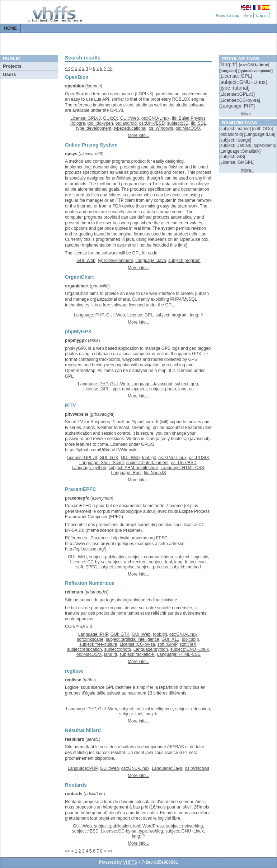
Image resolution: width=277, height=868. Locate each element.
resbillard (75, 739)
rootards (74, 794)
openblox (74, 86)
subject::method (186, 567)
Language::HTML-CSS (182, 468)
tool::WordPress (148, 826)
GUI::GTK (109, 458)
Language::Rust (126, 473)
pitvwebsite (77, 414)
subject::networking (185, 826)
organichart (77, 286)
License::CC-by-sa (88, 562)
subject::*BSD (85, 831)
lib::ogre (77, 123)
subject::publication (107, 557)
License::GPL (140, 315)
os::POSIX (199, 458)
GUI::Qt (110, 118)
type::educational (130, 128)
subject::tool (160, 562)
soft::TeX (188, 644)
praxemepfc (77, 498)
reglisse (73, 680)
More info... (138, 135)
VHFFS (130, 862)
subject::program (184, 261)
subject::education (84, 649)
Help (248, 15)
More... (248, 114)
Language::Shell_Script (102, 463)
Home (10, 28)
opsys (71, 154)
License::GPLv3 (86, 118)
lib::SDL (198, 123)
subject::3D (178, 123)
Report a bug (227, 15)
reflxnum (74, 592)
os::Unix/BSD (152, 123)
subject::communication (151, 557)
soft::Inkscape (90, 639)
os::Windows (161, 128)
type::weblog (151, 831)
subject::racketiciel (137, 654)
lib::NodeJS (155, 473)
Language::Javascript (152, 384)
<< (67, 68)
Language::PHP (89, 315)
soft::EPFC (86, 567)
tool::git (149, 458)
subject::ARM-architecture (133, 468)
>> (110, 68)
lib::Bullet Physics (189, 118)
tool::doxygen (100, 123)
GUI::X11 (170, 639)
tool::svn (198, 562)
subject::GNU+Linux (190, 649)
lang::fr (197, 315)
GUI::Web (130, 118)
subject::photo (163, 389)
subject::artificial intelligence (133, 639)
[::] (229, 65)
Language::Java (151, 261)
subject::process (153, 567)
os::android (126, 123)
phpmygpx (76, 340)
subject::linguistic (192, 557)
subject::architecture (127, 562)
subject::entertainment (147, 463)
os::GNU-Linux (156, 118)
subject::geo (186, 384)
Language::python (89, 468)
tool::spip (190, 639)
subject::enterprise (117, 567)
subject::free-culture (98, 644)
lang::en (186, 389)
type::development (94, 128)
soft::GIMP (167, 644)
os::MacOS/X (188, 128)
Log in (262, 15)
